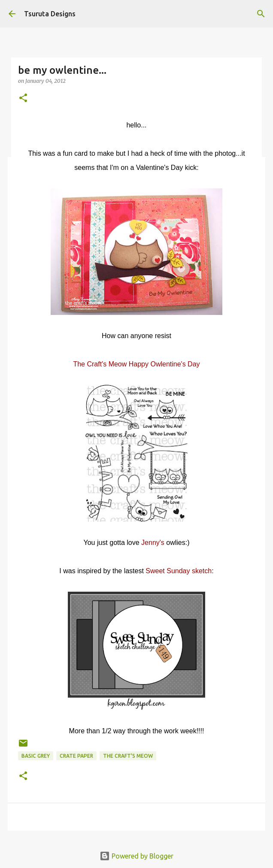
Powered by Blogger (136, 856)
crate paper (76, 756)
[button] (23, 98)
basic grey (36, 756)
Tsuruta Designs (50, 14)
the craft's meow (128, 756)
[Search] (261, 14)
